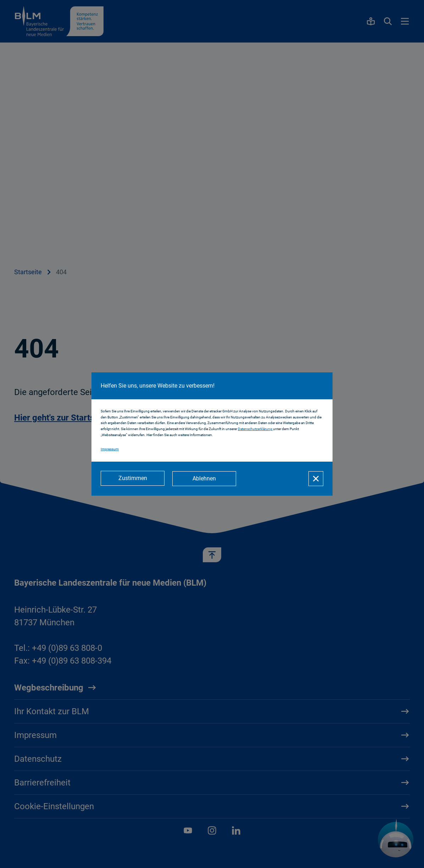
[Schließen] (316, 479)
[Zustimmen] (133, 479)
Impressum (110, 449)
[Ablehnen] (205, 479)
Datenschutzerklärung (255, 429)
